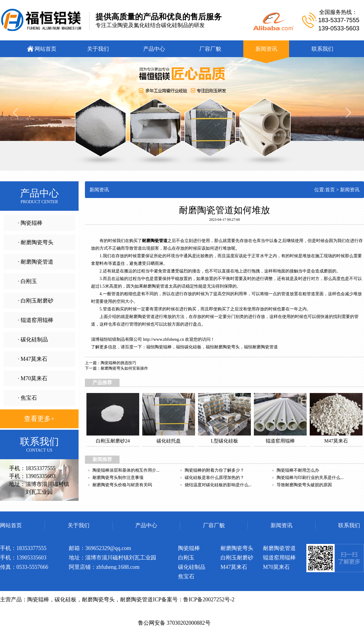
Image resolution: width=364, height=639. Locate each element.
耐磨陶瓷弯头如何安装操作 (124, 368)
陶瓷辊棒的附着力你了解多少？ (214, 470)
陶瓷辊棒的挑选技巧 (118, 363)
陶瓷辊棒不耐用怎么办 (298, 470)
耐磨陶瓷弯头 (227, 347)
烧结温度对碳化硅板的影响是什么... (218, 485)
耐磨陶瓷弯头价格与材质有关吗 (122, 485)
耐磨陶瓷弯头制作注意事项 (118, 478)
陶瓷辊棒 (163, 347)
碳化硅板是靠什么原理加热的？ (214, 478)
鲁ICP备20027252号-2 (209, 600)
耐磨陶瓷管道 (265, 347)
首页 (330, 190)
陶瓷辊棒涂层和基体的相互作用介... (126, 470)
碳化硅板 (193, 347)
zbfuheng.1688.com (118, 567)
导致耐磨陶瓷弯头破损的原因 (304, 485)
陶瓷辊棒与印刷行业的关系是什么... (310, 478)
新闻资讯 (350, 190)
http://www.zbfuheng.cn (164, 339)
